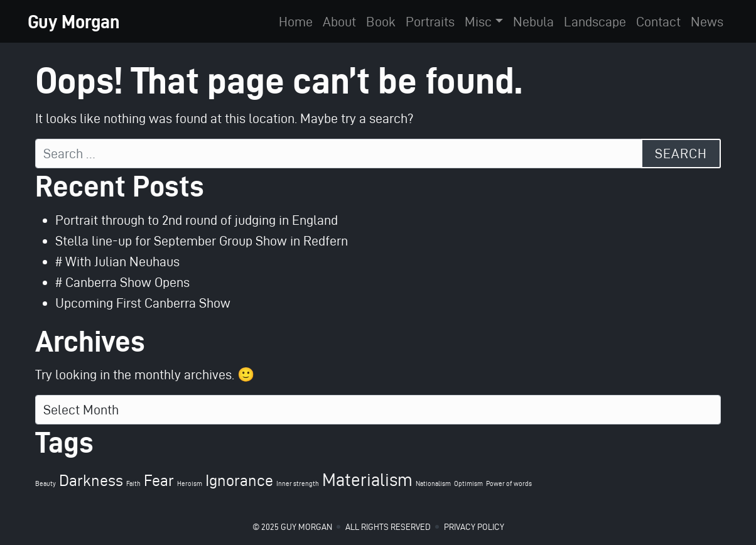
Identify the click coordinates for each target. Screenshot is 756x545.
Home (296, 21)
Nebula (533, 21)
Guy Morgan (74, 22)
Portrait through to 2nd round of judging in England (197, 220)
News (707, 21)
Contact (658, 21)
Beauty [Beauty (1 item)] (46, 484)
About (339, 21)
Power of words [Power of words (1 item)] (509, 484)
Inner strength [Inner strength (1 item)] (298, 484)
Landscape (595, 21)
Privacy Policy (474, 527)
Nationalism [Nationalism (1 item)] (433, 484)
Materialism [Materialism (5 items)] (367, 479)
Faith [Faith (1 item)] (133, 484)
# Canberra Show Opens (122, 282)
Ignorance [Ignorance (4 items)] (239, 480)
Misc (478, 21)
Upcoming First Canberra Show (143, 303)
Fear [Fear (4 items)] (159, 480)
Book (381, 21)
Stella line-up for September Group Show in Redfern (202, 240)
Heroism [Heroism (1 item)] (190, 484)
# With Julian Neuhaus (117, 261)
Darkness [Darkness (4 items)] (91, 480)
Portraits (430, 21)
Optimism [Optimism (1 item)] (468, 484)
